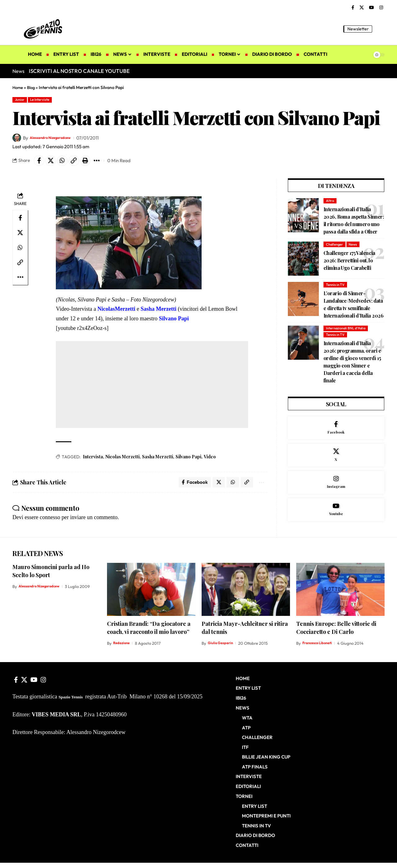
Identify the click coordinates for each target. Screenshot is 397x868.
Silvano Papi (188, 460)
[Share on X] (53, 163)
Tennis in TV (336, 289)
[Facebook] (353, 8)
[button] (380, 29)
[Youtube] (336, 524)
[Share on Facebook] (40, 163)
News (355, 248)
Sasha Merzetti (158, 460)
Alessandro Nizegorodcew (58, 139)
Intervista (93, 460)
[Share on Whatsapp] (67, 163)
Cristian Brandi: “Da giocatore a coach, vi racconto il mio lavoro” (149, 634)
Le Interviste (46, 100)
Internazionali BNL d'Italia (348, 333)
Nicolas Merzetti (123, 460)
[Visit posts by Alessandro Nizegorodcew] (17, 139)
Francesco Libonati (320, 649)
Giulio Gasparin (222, 649)
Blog (32, 87)
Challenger (335, 248)
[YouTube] (372, 8)
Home (18, 87)
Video (210, 460)
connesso (50, 522)
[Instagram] (381, 8)
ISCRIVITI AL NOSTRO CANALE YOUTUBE (79, 71)
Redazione (123, 649)
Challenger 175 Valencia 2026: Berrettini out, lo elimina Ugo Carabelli (349, 264)
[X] (362, 8)
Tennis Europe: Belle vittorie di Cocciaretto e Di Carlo (336, 634)
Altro (330, 204)
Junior (22, 100)
